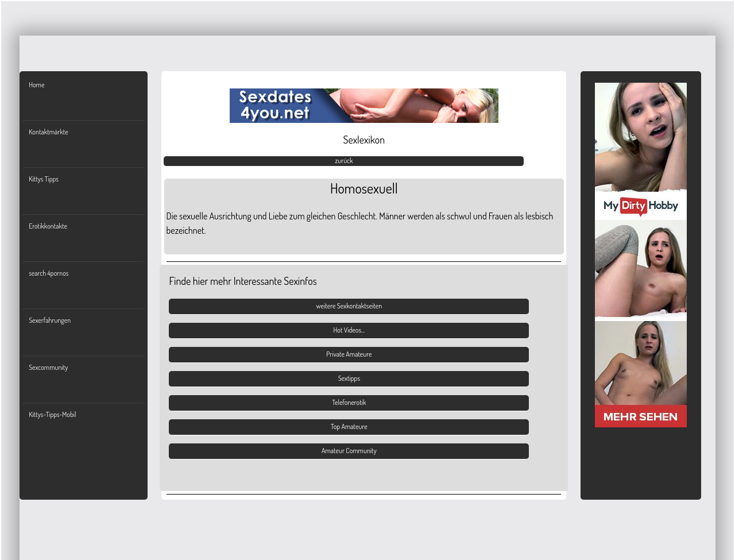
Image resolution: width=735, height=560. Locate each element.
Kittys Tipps (44, 179)
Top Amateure (349, 426)
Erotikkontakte (48, 226)
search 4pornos (49, 273)
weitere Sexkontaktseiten (349, 306)
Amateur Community (349, 451)
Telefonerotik (349, 402)
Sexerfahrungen (50, 320)
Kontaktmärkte (48, 132)
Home (36, 85)
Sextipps (349, 378)
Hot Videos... (349, 330)
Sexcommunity (48, 367)
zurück (344, 161)
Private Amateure (349, 354)
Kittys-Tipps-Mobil (52, 414)
